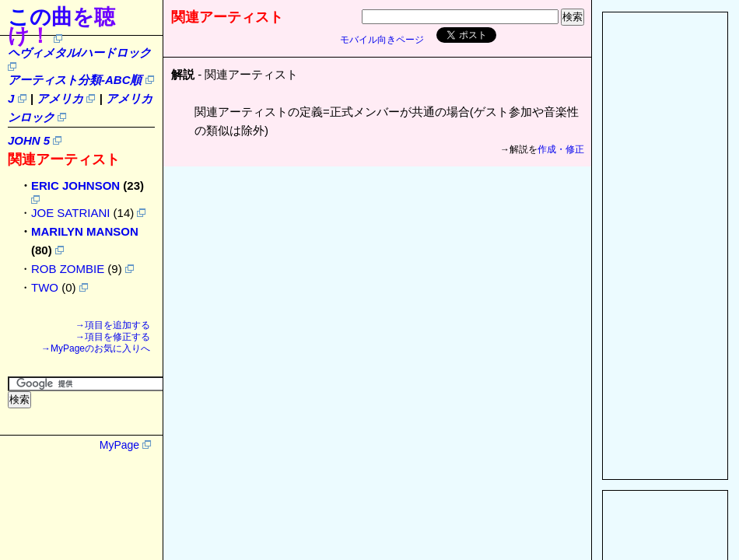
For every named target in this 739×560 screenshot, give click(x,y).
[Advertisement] (665, 246)
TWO (45, 287)
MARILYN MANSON (85, 231)
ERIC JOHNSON (75, 185)
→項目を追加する (113, 325)
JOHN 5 (29, 140)
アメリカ (60, 98)
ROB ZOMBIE (68, 269)
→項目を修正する (113, 337)
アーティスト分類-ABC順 (75, 80)
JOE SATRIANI (70, 213)
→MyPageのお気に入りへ (96, 348)
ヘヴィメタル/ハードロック (79, 52)
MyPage (119, 445)
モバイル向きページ (382, 40)
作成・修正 (561, 149)
